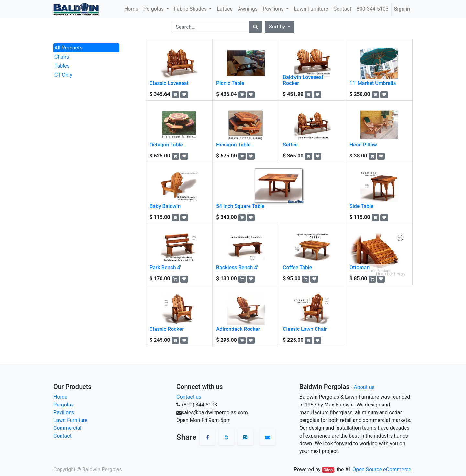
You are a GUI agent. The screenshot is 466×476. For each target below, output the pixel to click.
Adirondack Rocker (238, 329)
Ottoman (360, 268)
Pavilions (64, 412)
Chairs (62, 57)
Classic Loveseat (169, 83)
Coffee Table (297, 268)
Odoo (328, 470)
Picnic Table (230, 83)
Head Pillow (363, 145)
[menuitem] (131, 9)
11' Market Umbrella (373, 83)
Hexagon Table (233, 145)
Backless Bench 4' (237, 268)
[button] (280, 27)
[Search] (255, 27)
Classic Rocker (167, 329)
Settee (290, 145)
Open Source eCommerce (382, 469)
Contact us (189, 397)
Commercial (67, 428)
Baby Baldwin (165, 206)
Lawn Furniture (71, 420)
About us (364, 387)
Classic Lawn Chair (305, 329)
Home (60, 397)
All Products (68, 48)
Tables (62, 66)
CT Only (63, 75)
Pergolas (64, 405)
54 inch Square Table (240, 206)
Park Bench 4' (165, 268)
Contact (62, 436)
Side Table (361, 206)
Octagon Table (166, 145)
